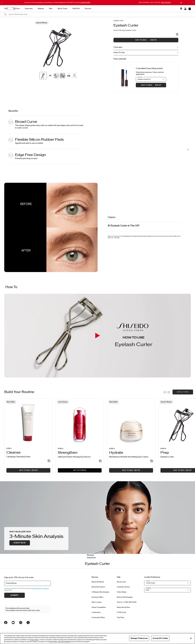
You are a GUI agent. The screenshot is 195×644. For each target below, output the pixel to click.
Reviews (90, 555)
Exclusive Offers (97, 597)
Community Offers (98, 618)
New (72, 9)
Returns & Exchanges (125, 597)
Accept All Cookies (160, 638)
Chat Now (120, 618)
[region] (97, 639)
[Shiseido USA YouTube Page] (13, 623)
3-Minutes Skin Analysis (100, 592)
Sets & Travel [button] (128, 9)
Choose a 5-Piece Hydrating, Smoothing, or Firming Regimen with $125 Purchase (57, 2)
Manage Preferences (139, 638)
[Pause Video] (188, 150)
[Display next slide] (169, 392)
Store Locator (97, 602)
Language (148, 588)
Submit (15, 595)
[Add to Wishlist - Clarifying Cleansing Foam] (49, 461)
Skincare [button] (82, 9)
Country (148, 581)
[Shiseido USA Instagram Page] (21, 623)
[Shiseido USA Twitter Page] (28, 623)
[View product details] (125, 77)
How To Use (119, 53)
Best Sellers (61, 9)
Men (117, 9)
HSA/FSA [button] (142, 9)
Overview (118, 47)
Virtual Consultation (99, 607)
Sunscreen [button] (95, 9)
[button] (190, 9)
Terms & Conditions (64, 642)
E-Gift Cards (121, 612)
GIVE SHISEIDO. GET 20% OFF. (155, 2)
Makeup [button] (107, 9)
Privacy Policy (37, 588)
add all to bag (183, 392)
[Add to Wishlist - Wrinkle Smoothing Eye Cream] (152, 461)
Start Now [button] (20, 543)
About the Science (98, 587)
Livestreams (96, 612)
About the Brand (98, 582)
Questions (91, 558)
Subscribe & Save (123, 607)
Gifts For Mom (46, 9)
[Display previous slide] (165, 392)
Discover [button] (154, 9)
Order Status (122, 592)
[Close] (191, 638)
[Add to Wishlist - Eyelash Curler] (177, 35)
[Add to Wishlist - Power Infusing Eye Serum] (100, 461)
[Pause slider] (181, 3)
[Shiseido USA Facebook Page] (6, 623)
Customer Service (123, 587)
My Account (121, 582)
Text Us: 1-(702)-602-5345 (127, 602)
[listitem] (28, 437)
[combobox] (100, 15)
